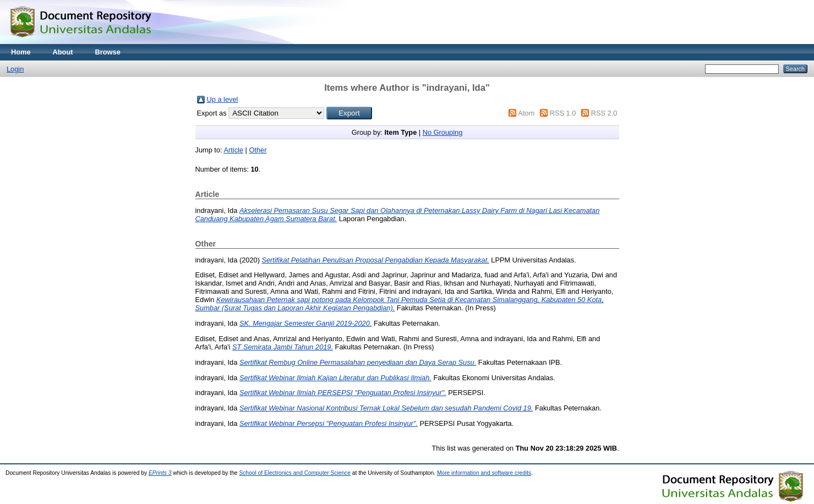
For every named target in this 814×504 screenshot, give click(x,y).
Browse (108, 52)
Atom (526, 113)
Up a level (223, 99)
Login (15, 69)
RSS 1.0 (563, 113)
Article (233, 150)
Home (21, 52)
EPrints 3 (160, 473)
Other (258, 150)
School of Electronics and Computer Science (295, 473)
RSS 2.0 (604, 113)
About (63, 52)
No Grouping (443, 132)
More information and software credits (484, 473)
